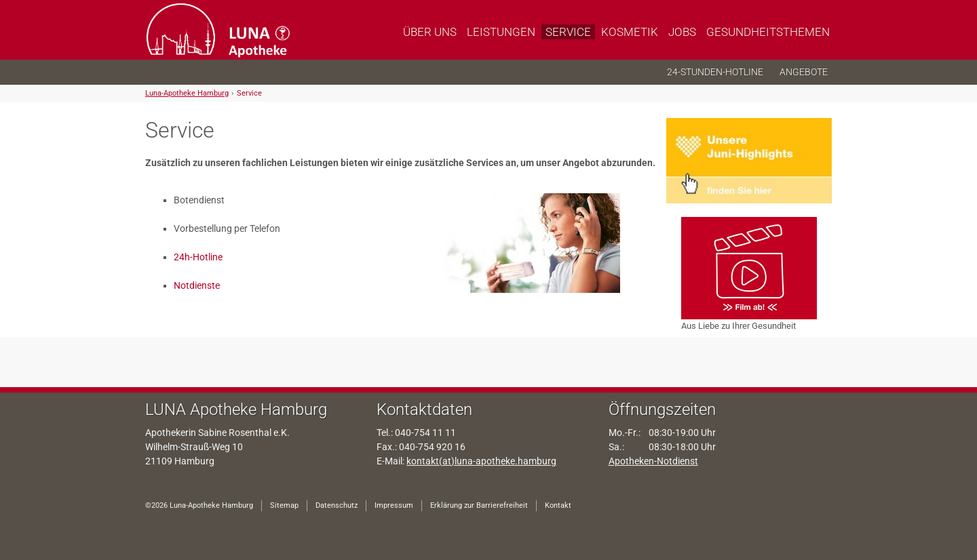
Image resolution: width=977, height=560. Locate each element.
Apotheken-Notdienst (653, 461)
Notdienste (197, 285)
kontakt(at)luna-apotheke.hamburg (481, 461)
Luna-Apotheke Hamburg (187, 93)
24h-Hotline (198, 257)
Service (249, 93)
